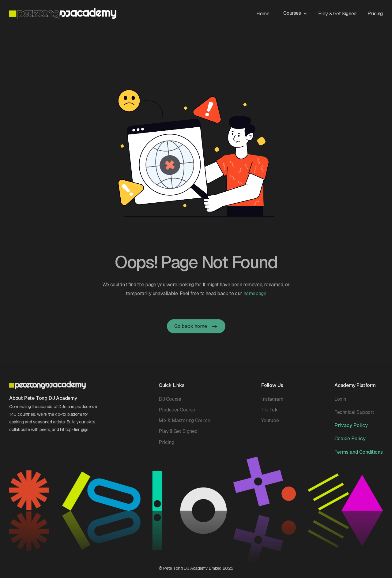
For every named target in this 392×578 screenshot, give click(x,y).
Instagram (272, 402)
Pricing (375, 14)
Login (340, 402)
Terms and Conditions (359, 455)
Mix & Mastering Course (184, 424)
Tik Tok (269, 413)
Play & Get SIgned (178, 435)
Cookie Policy (350, 442)
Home (263, 14)
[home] (63, 14)
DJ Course (170, 402)
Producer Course (177, 413)
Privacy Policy (351, 429)
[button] (298, 13)
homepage (255, 302)
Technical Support (354, 416)
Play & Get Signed (337, 14)
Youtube (270, 424)
